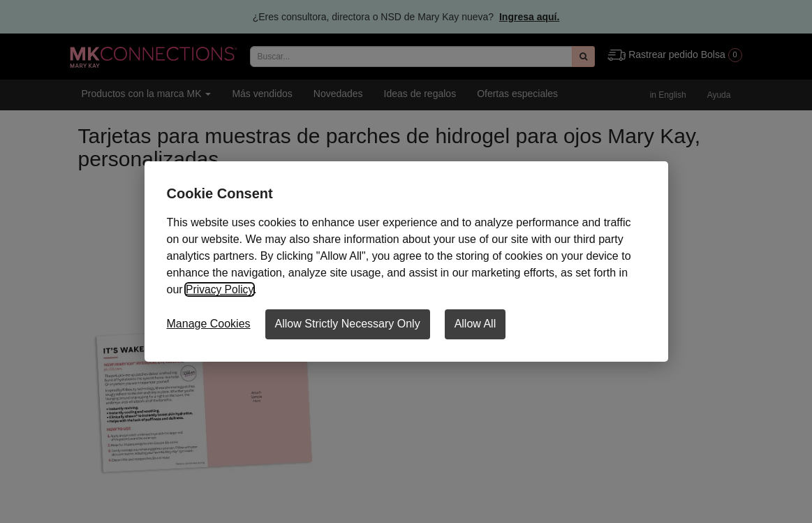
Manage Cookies (209, 324)
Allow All (475, 324)
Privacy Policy (220, 289)
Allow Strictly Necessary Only (348, 324)
